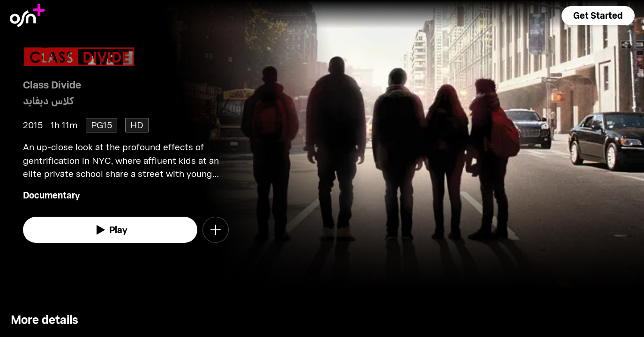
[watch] (110, 230)
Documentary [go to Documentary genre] (52, 195)
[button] (598, 16)
